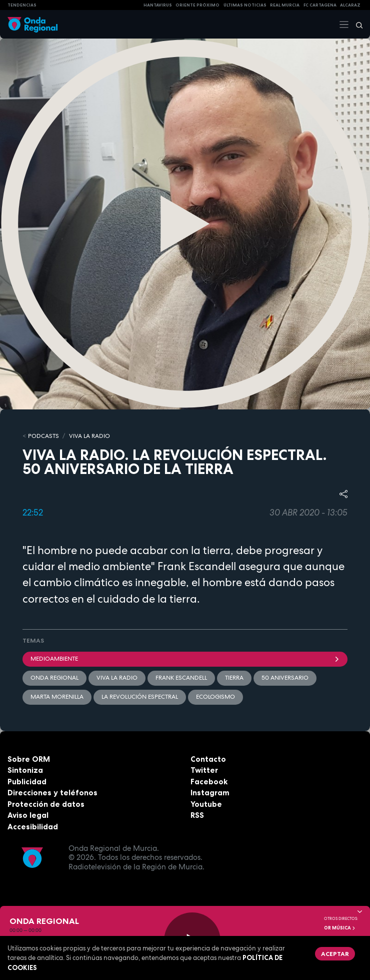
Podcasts (43, 436)
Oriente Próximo (197, 5)
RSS (197, 815)
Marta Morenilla (57, 697)
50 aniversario (285, 678)
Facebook (209, 782)
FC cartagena (320, 5)
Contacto (208, 759)
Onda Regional (54, 678)
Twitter (204, 770)
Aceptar (335, 954)
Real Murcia (285, 5)
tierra (234, 678)
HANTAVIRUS (158, 5)
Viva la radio (117, 678)
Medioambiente (185, 659)
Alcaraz (350, 5)
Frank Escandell (181, 678)
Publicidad (27, 782)
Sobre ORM (29, 759)
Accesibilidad (33, 827)
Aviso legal (28, 815)
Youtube (206, 804)
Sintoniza (25, 770)
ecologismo (215, 697)
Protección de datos (46, 804)
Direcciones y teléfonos (52, 793)
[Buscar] (356, 25)
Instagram (210, 793)
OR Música (340, 928)
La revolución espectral (140, 697)
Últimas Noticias (245, 5)
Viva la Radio (89, 436)
